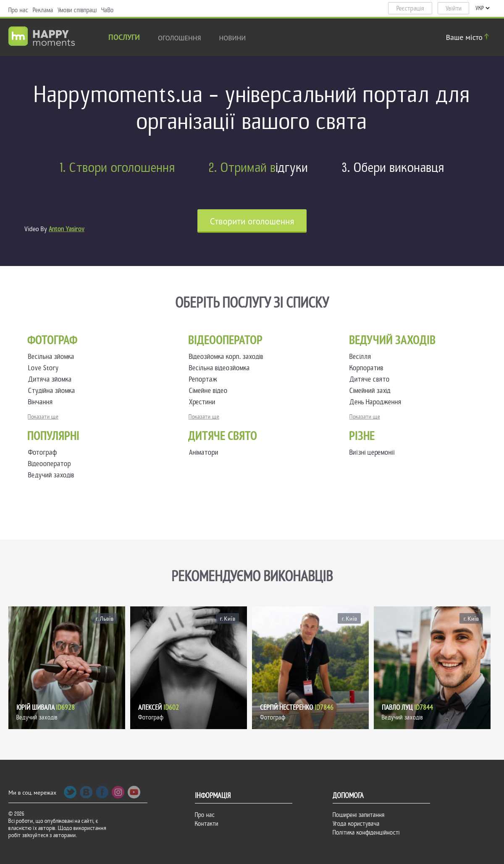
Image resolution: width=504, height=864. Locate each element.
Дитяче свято (371, 379)
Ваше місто (469, 37)
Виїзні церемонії (372, 452)
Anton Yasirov (67, 229)
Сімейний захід (372, 391)
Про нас (18, 10)
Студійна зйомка (53, 391)
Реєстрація (410, 8)
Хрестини (204, 402)
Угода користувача (356, 824)
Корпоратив (368, 368)
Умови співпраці (77, 10)
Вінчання (42, 402)
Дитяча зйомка (52, 379)
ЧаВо (108, 10)
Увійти (454, 8)
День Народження (377, 402)
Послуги (124, 38)
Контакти (207, 824)
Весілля (362, 357)
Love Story (45, 368)
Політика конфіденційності (366, 832)
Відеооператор (50, 464)
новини (233, 38)
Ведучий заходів (51, 475)
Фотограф (43, 452)
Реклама (43, 10)
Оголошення (180, 38)
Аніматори (204, 452)
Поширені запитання (359, 815)
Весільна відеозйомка (221, 368)
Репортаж (205, 379)
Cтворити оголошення (252, 221)
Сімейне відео (210, 391)
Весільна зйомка (53, 357)
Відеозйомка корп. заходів (228, 357)
